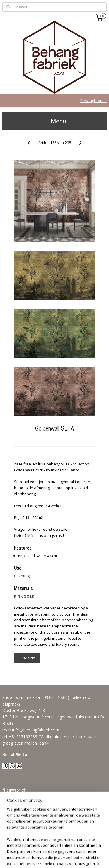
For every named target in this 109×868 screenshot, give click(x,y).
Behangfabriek (93, 101)
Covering (22, 576)
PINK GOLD (24, 596)
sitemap (68, 848)
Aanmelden (17, 814)
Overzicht (27, 658)
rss (80, 848)
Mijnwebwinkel (73, 857)
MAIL (31, 535)
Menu (55, 121)
